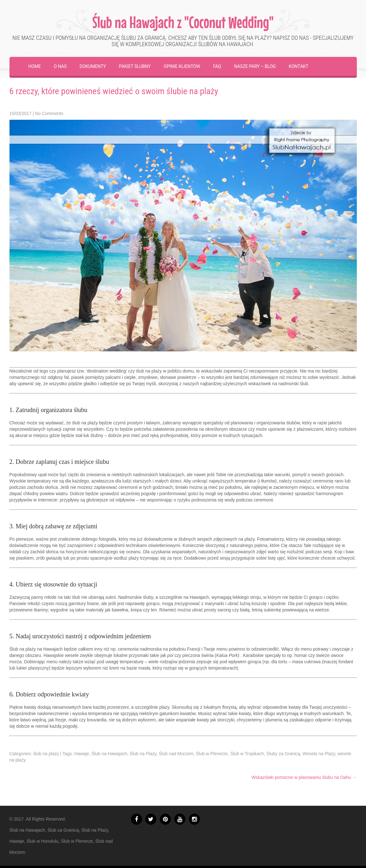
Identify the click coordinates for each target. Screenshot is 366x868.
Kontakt (298, 66)
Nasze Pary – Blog (255, 66)
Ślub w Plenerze (212, 754)
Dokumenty (93, 66)
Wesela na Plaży (319, 754)
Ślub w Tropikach (247, 754)
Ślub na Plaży (143, 754)
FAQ (217, 66)
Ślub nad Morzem (176, 754)
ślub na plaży (46, 754)
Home (35, 66)
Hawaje (82, 754)
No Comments (49, 113)
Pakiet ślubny (135, 66)
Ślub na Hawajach (109, 754)
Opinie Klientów (182, 66)
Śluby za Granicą (283, 754)
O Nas (60, 66)
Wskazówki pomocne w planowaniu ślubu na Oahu (304, 777)
